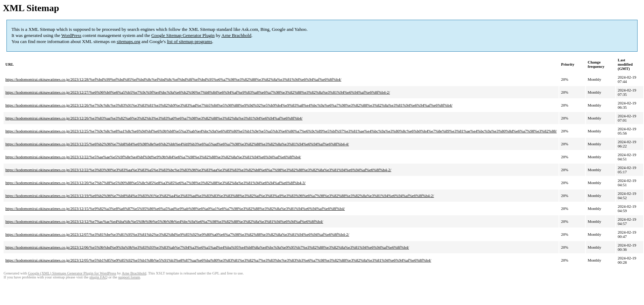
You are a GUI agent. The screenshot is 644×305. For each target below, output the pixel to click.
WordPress (71, 35)
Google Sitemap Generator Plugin (183, 35)
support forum (129, 277)
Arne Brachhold (236, 35)
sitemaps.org (128, 41)
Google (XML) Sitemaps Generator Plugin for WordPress (72, 273)
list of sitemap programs (189, 41)
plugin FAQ (98, 277)
